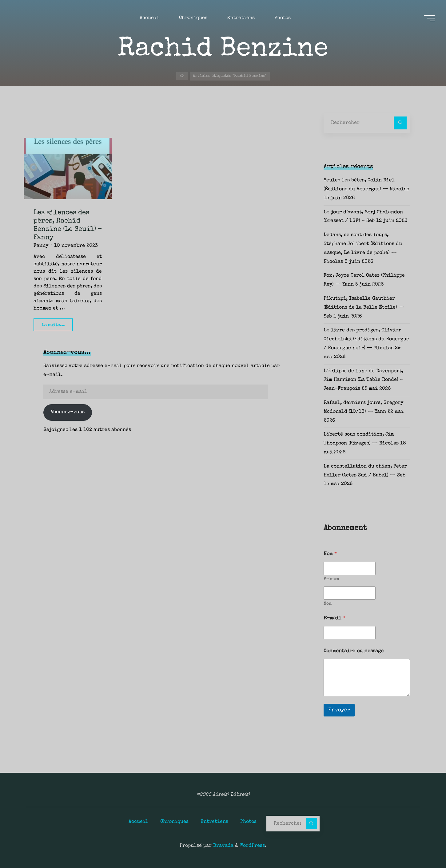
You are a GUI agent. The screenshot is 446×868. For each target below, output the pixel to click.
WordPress (252, 846)
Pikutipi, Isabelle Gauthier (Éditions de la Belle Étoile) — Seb (364, 308)
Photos (248, 822)
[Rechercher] (400, 123)
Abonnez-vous (68, 412)
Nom (328, 604)
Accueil (138, 822)
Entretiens (214, 822)
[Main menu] (428, 19)
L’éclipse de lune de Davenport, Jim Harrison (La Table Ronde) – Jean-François (363, 380)
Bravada (223, 846)
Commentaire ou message (354, 651)
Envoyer (339, 710)
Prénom (331, 579)
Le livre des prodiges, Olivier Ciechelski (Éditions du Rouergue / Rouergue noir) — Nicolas (366, 339)
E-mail (335, 618)
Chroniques (174, 822)
